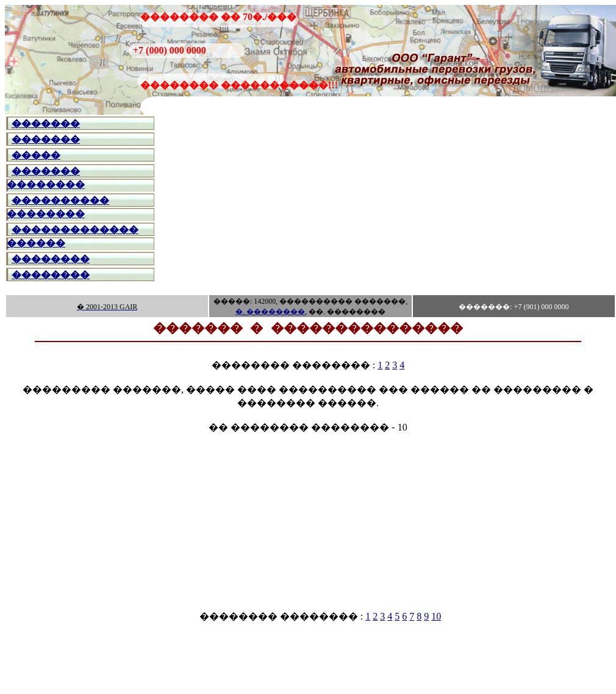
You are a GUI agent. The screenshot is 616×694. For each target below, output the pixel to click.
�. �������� (270, 312)
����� (36, 155)
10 (436, 616)
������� (46, 123)
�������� (51, 259)
